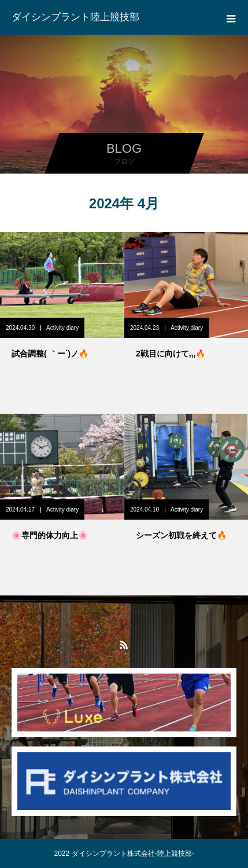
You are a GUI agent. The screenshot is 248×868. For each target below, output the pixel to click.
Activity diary (62, 328)
